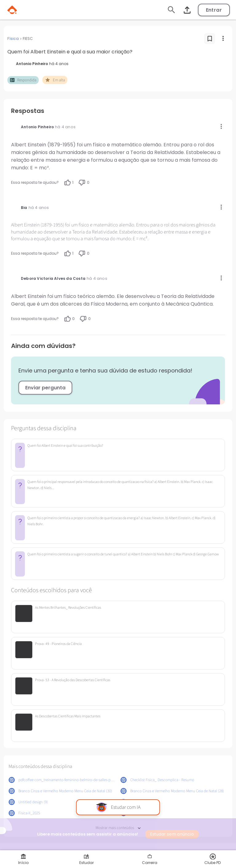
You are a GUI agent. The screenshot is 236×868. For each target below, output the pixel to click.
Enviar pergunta (45, 388)
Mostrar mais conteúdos (118, 828)
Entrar (214, 10)
